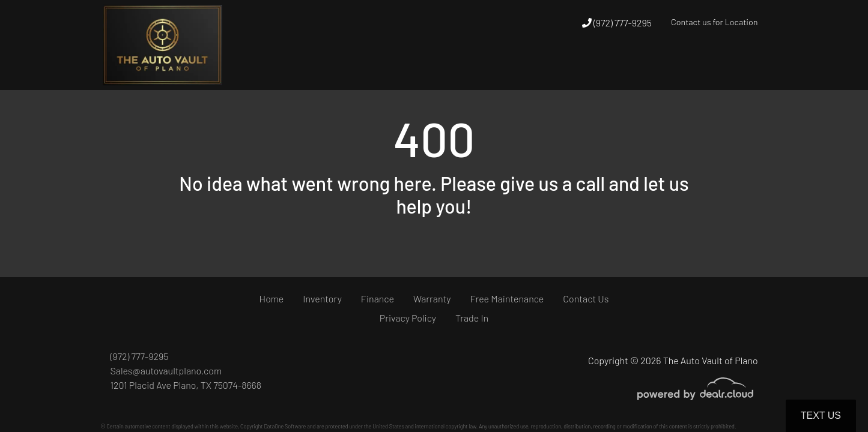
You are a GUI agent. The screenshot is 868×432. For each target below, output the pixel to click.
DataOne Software (285, 426)
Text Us (821, 415)
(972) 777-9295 (617, 22)
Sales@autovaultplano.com (166, 370)
